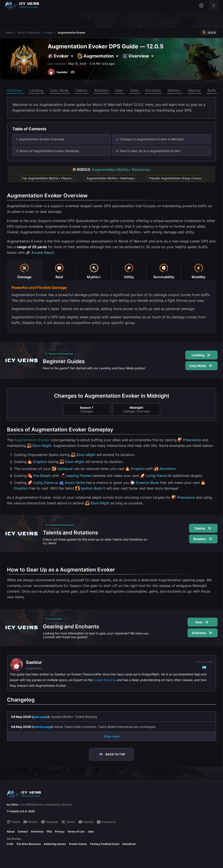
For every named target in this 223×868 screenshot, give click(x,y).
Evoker (49, 33)
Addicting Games (55, 844)
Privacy (60, 832)
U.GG (10, 844)
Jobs (91, 832)
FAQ (49, 832)
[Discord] (73, 72)
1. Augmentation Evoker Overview (40, 139)
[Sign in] (201, 5)
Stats (134, 90)
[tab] (24, 270)
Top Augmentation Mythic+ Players (47, 178)
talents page (42, 727)
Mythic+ (174, 90)
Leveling (36, 90)
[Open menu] (214, 5)
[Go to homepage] (24, 5)
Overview (15, 90)
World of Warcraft (29, 33)
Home (9, 33)
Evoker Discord (104, 680)
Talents (81, 90)
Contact (23, 832)
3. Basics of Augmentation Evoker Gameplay (48, 151)
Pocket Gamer (78, 844)
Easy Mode (59, 90)
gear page (40, 717)
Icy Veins (12, 804)
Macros (194, 90)
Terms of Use (76, 832)
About (11, 832)
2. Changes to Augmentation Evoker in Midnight (150, 139)
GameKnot (129, 844)
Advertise (37, 832)
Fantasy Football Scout (105, 844)
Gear (119, 90)
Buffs (212, 90)
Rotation (101, 90)
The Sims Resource (29, 844)
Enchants (153, 90)
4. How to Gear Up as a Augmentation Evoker (148, 151)
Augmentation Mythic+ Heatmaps (111, 178)
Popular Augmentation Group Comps (175, 178)
